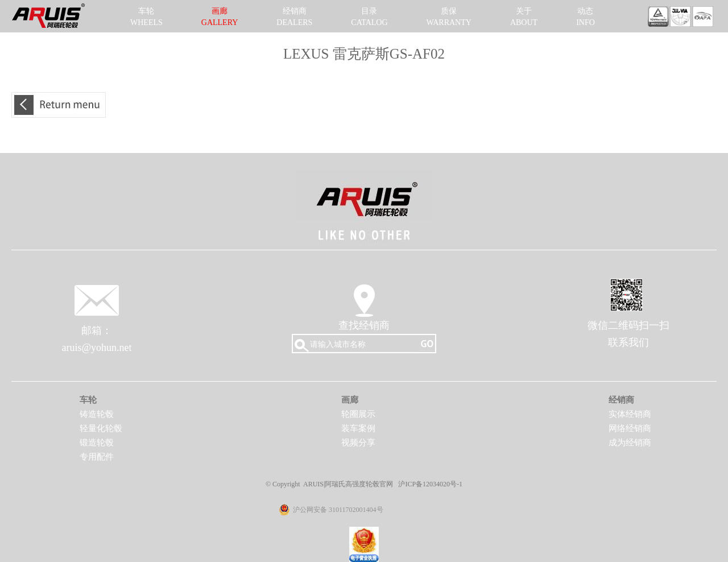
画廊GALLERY (220, 17)
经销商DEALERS (294, 17)
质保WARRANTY (449, 17)
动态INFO (586, 17)
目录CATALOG (369, 17)
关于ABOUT (524, 17)
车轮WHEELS (146, 17)
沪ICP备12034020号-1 (430, 484)
